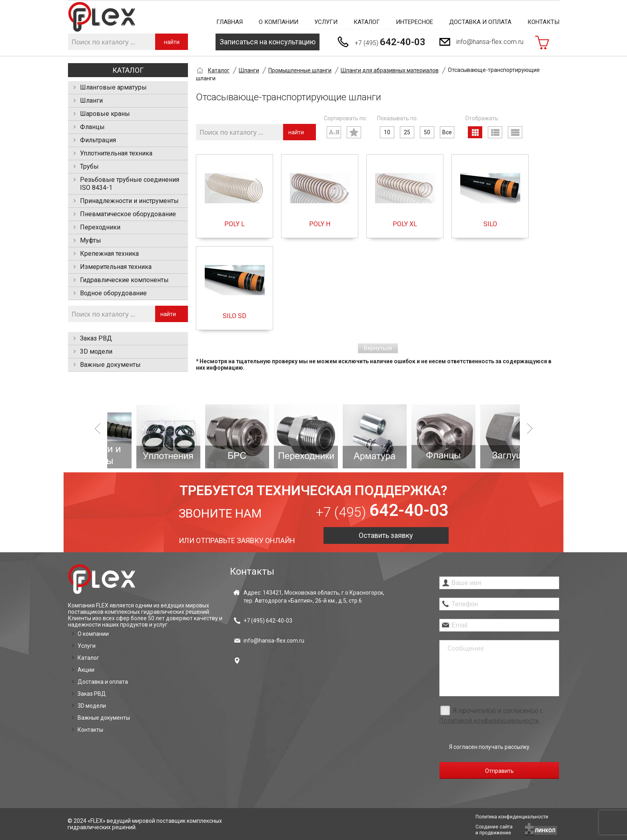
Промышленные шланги (300, 70)
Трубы (89, 166)
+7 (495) (390, 42)
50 (427, 132)
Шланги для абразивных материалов (390, 70)
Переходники (100, 227)
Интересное (414, 22)
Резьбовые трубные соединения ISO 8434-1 (130, 184)
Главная (230, 22)
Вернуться (378, 348)
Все (447, 132)
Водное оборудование (113, 293)
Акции (86, 670)
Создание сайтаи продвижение (494, 830)
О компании (279, 22)
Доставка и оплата (480, 22)
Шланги (91, 101)
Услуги (326, 22)
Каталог (367, 22)
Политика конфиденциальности (512, 817)
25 (407, 132)
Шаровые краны (105, 114)
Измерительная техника (116, 267)
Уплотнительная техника (116, 153)
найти (172, 42)
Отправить (499, 771)
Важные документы (110, 365)
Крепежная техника (109, 254)
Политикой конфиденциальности (489, 721)
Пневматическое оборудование (128, 214)
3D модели (96, 351)
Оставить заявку (386, 535)
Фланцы (92, 127)
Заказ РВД (96, 338)
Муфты (91, 240)
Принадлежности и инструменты (129, 201)
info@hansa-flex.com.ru (490, 42)
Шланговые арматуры (113, 87)
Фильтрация (98, 140)
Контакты (543, 22)
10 (387, 132)
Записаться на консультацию (268, 42)
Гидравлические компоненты (124, 280)
